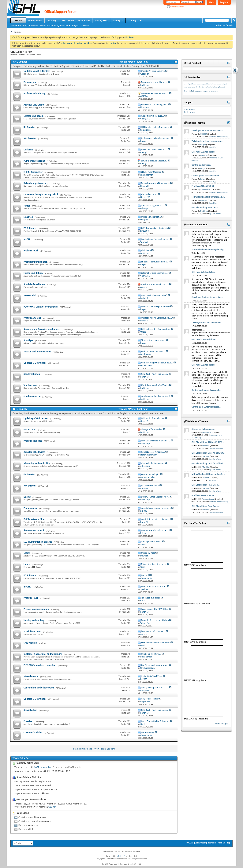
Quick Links (63, 25)
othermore (207, 433)
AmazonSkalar (206, 190)
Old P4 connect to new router (155, 665)
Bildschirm (146, 250)
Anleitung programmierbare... (155, 284)
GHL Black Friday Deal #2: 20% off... (208, 463)
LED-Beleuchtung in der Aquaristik (41, 194)
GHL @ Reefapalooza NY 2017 (155, 688)
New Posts (16, 25)
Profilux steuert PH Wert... (153, 351)
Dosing (27, 497)
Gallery (118, 20)
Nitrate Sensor (148, 732)
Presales (28, 721)
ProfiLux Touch (31, 251)
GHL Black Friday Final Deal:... (155, 374)
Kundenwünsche (32, 396)
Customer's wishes (33, 732)
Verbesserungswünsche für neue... (157, 363)
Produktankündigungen (36, 262)
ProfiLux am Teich (32, 318)
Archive (222, 843)
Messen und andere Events (37, 352)
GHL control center (150, 699)
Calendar (34, 25)
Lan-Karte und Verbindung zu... (155, 239)
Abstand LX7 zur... (149, 194)
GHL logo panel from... (152, 542)
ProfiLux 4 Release (33, 441)
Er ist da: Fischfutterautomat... (155, 262)
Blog (133, 21)
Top (229, 843)
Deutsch (85, 25)
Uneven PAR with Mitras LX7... (155, 530)
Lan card (145, 575)
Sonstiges (28, 340)
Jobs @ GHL (101, 21)
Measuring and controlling (37, 463)
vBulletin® (121, 856)
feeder (210, 84)
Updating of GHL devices (36, 418)
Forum (18, 21)
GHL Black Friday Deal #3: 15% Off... (208, 453)
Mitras (27, 206)
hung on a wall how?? (151, 654)
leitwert (222, 87)
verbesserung (213, 91)
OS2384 (52, 807)
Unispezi (204, 200)
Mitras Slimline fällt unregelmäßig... (208, 197)
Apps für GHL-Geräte (34, 105)
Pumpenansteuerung (34, 161)
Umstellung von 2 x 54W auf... (155, 385)
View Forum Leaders (105, 749)
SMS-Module (30, 643)
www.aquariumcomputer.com (201, 843)
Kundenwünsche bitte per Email (156, 396)
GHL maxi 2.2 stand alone (153, 418)
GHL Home (68, 21)
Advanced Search (224, 25)
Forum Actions (47, 25)
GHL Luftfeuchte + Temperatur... (156, 329)
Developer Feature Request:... (155, 93)
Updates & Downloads (35, 363)
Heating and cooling (34, 620)
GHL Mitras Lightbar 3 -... (153, 206)
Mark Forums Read (83, 749)
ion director (192, 87)
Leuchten (28, 217)
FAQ (25, 25)
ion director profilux (203, 87)
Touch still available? (151, 598)
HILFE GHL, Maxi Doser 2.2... (154, 149)
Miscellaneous (31, 676)
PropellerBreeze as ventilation (155, 620)
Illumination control (34, 531)
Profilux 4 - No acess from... (154, 587)
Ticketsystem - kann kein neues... (207, 141)
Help (211, 2)
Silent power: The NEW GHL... (155, 609)
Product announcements (36, 609)
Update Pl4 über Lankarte (153, 71)
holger (203, 145)
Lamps (27, 564)
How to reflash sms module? (154, 295)
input (225, 84)
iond (185, 87)
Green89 (204, 155)
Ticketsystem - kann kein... (153, 340)
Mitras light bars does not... (154, 564)
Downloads (84, 21)
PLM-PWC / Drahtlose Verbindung (41, 307)
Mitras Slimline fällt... (151, 217)
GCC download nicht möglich (155, 228)
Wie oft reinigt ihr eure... (153, 116)
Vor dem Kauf (30, 385)
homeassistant (217, 84)
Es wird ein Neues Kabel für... (154, 161)
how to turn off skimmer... (153, 631)
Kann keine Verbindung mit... (155, 105)
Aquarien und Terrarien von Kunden (42, 329)
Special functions (32, 632)
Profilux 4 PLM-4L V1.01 (203, 186)
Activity (52, 21)
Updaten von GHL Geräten (37, 71)
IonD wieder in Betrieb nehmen (156, 138)
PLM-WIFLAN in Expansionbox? (156, 307)
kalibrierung (215, 87)
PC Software (30, 228)
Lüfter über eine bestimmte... (155, 273)
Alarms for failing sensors (153, 463)
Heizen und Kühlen (33, 273)
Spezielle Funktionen (34, 284)
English (76, 25)
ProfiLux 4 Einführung (35, 93)
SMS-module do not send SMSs (156, 643)
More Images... (222, 724)
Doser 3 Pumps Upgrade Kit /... (155, 497)
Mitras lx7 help (148, 553)
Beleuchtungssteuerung (36, 183)
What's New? (35, 21)
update (205, 91)
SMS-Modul (30, 295)
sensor (189, 91)
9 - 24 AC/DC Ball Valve (152, 676)
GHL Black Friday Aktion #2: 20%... (208, 442)
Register (224, 2)
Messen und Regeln (34, 116)
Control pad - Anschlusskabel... (206, 176)
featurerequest (202, 84)
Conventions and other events (39, 688)
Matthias (204, 211)
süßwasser (199, 91)
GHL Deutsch (20, 62)
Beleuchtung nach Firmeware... (156, 183)
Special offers (30, 710)
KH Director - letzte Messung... (155, 127)
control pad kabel (190, 84)
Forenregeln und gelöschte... (154, 82)
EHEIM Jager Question (151, 172)
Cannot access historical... (153, 452)
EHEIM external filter (34, 519)
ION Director (30, 138)
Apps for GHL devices (34, 452)
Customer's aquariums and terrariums (43, 654)
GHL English (20, 409)
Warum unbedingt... (151, 474)
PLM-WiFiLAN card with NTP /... (156, 441)
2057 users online (43, 767)
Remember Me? (176, 7)
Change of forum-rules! (152, 429)
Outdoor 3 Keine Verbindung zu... (157, 318)
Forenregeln (30, 82)
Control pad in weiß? (201, 165)
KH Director (29, 127)
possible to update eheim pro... (156, 519)
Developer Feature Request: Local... (208, 130)
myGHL (27, 239)
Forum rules (30, 430)
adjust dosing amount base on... (156, 508)
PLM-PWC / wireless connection (40, 665)
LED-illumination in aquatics (38, 542)
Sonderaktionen (32, 374)
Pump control (30, 508)
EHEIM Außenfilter (33, 172)
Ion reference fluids (150, 486)
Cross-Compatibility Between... (155, 721)
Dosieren (28, 150)
